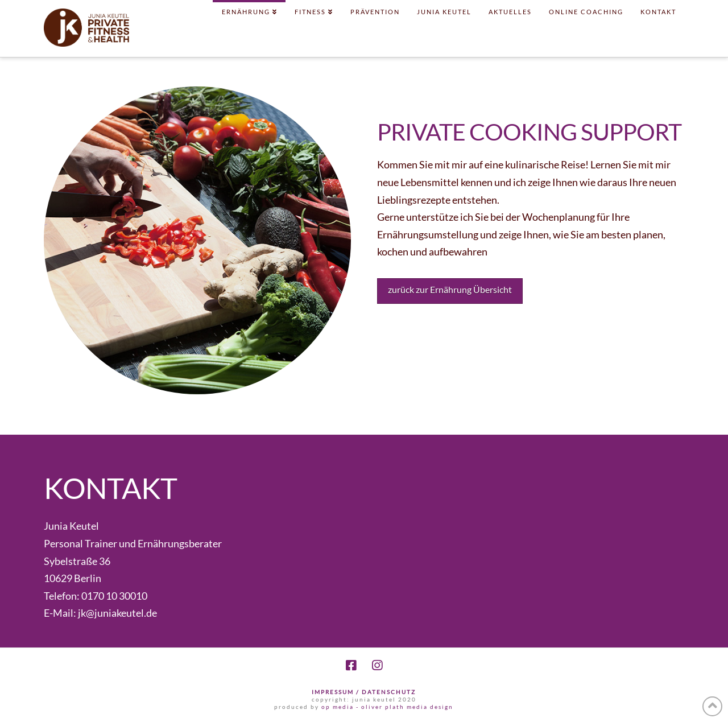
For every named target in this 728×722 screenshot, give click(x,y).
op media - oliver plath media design (387, 707)
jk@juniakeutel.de (117, 613)
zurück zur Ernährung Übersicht (450, 289)
